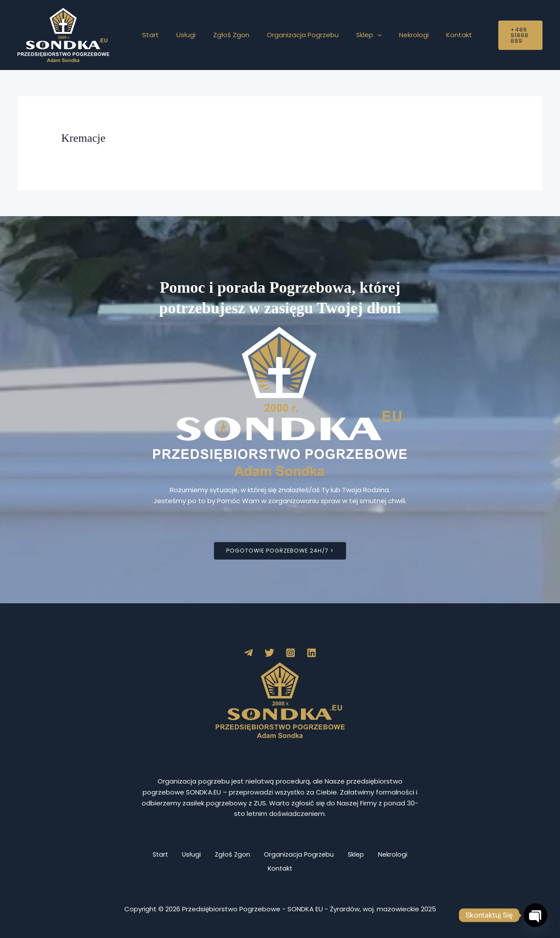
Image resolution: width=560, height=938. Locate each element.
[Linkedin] (311, 653)
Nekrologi (390, 35)
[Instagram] (290, 653)
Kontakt (431, 35)
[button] (358, 35)
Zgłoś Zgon (220, 35)
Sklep (349, 35)
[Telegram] (248, 653)
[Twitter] (269, 653)
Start (148, 35)
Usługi (179, 35)
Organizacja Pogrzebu (287, 35)
